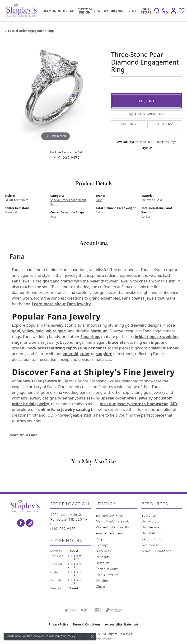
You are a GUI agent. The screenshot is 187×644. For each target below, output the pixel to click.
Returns (165, 124)
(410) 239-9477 (66, 158)
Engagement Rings (110, 515)
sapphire (104, 354)
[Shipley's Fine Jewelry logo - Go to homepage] (21, 11)
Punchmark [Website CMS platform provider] (103, 639)
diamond (171, 348)
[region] (56, 91)
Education (149, 515)
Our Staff (148, 533)
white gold (56, 331)
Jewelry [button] (101, 11)
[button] (157, 11)
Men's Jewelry (107, 575)
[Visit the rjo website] (98, 610)
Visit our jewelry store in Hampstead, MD (138, 404)
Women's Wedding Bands (115, 527)
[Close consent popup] (92, 636)
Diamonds (52, 11)
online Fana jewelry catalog (64, 409)
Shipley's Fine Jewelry (37, 381)
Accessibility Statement (122, 624)
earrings (151, 342)
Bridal (69, 11)
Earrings (102, 545)
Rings (100, 539)
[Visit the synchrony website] (114, 610)
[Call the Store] (63, 529)
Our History (151, 521)
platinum (99, 331)
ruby (84, 354)
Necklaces (103, 551)
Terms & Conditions (156, 551)
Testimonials (151, 545)
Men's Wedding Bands (113, 521)
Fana (99, 200)
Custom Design (85, 11)
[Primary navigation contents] (96, 11)
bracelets (117, 342)
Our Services (151, 527)
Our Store (146, 11)
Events (132, 11)
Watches (102, 581)
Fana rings (90, 337)
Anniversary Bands (110, 533)
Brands (117, 11)
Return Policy (152, 539)
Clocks (101, 586)
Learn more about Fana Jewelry (61, 304)
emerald (70, 354)
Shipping (129, 124)
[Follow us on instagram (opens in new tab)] (30, 523)
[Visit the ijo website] (70, 610)
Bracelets (103, 563)
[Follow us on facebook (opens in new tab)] (21, 523)
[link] (165, 11)
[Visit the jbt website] (85, 610)
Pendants (103, 557)
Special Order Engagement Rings (31, 31)
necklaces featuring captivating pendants (67, 348)
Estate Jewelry (107, 569)
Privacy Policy (58, 624)
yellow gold (33, 331)
